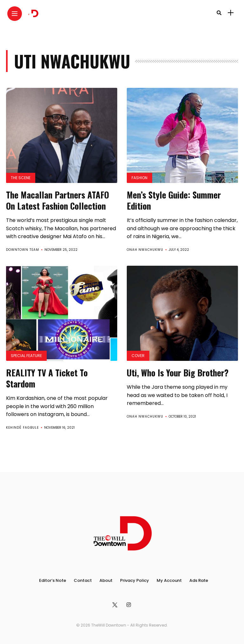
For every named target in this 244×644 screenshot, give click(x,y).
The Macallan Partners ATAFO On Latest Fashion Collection (58, 200)
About (106, 580)
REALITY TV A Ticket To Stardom (47, 378)
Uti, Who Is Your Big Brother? (178, 373)
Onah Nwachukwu (145, 250)
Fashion (139, 178)
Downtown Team (23, 250)
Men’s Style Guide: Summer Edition (174, 200)
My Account (169, 580)
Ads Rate (199, 580)
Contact (83, 580)
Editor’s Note (53, 580)
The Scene (21, 178)
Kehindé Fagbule (22, 428)
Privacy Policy (135, 580)
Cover (138, 356)
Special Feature (26, 356)
